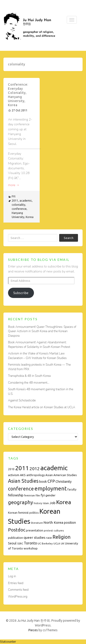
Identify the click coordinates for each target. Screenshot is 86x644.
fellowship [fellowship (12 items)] (16, 495)
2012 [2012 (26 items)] (35, 469)
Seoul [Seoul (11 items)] (12, 543)
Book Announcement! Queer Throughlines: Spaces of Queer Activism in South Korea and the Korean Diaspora (42, 331)
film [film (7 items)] (38, 495)
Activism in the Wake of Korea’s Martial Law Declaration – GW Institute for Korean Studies (37, 356)
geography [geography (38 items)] (21, 502)
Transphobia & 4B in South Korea (29, 376)
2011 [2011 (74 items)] (22, 468)
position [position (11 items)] (70, 523)
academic (26, 201)
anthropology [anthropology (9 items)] (36, 475)
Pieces (33, 630)
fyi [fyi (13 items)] (43, 495)
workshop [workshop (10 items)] (31, 548)
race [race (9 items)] (49, 538)
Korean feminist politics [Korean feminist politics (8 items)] (23, 513)
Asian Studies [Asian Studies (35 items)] (23, 481)
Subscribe (21, 293)
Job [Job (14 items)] (53, 503)
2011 (15, 201)
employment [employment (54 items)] (51, 489)
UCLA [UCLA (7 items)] (57, 543)
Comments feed (18, 590)
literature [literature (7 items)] (37, 523)
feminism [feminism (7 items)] (29, 495)
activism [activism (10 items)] (14, 475)
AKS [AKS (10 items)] (23, 475)
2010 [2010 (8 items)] (11, 469)
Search (69, 238)
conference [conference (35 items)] (21, 489)
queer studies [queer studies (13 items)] (35, 538)
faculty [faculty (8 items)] (72, 489)
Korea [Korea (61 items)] (64, 502)
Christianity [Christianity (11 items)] (64, 482)
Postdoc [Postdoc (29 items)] (17, 530)
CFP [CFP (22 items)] (51, 481)
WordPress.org (18, 597)
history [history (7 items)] (38, 503)
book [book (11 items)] (43, 482)
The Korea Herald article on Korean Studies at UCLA (42, 407)
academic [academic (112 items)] (54, 468)
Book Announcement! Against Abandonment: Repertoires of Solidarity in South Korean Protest (39, 345)
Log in (12, 576)
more (14, 185)
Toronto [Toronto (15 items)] (30, 543)
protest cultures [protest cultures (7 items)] (54, 530)
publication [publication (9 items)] (15, 538)
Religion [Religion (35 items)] (62, 537)
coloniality (18, 205)
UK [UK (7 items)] (62, 543)
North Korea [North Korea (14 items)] (53, 522)
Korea (30, 217)
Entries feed (16, 583)
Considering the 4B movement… (29, 383)
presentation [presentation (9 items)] (35, 530)
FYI (14, 196)
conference (19, 209)
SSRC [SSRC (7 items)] (20, 543)
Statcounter (8, 641)
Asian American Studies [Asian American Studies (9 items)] (61, 475)
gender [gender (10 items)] (50, 495)
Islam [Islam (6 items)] (46, 503)
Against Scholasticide (22, 400)
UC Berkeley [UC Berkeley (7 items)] (45, 543)
